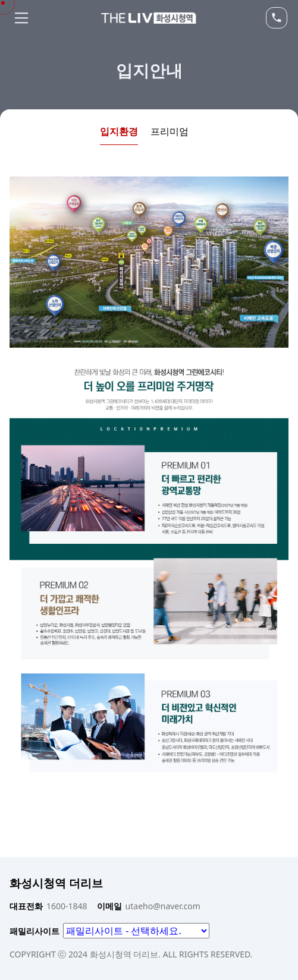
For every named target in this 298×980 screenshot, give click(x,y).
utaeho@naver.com (149, 906)
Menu (21, 18)
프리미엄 (170, 131)
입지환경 (119, 131)
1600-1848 (48, 906)
